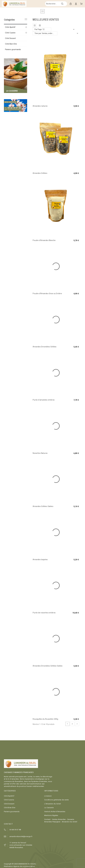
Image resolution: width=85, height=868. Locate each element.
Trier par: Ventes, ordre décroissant (46, 33)
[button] (35, 25)
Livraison (48, 796)
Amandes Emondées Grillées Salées (48, 666)
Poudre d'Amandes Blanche (44, 240)
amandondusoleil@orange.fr (21, 836)
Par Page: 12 (39, 29)
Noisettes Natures (40, 453)
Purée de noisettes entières (44, 613)
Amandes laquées (40, 559)
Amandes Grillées (40, 173)
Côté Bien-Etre (11, 44)
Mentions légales (51, 815)
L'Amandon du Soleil (53, 804)
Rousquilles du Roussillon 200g (45, 719)
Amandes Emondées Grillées (45, 347)
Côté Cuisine (10, 33)
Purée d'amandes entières (44, 400)
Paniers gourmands (13, 49)
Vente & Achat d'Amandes (55, 812)
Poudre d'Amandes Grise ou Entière (47, 294)
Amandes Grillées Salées (43, 506)
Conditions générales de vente (57, 800)
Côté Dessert (10, 38)
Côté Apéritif (10, 27)
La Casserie (49, 808)
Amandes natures (40, 106)
